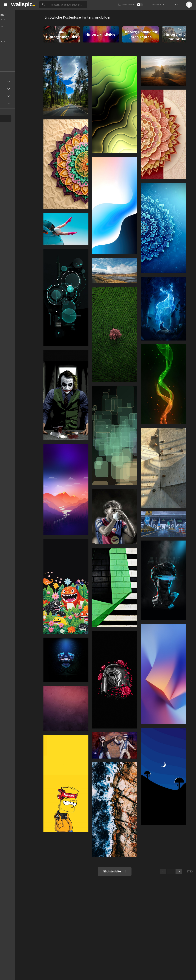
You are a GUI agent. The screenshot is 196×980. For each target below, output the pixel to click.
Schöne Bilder (15, 36)
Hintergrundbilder (108, 34)
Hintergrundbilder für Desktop (21, 29)
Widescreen (14, 103)
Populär (14, 66)
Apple (10, 89)
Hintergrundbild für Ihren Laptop (148, 34)
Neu (12, 59)
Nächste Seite (122, 871)
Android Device (16, 96)
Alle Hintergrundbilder (21, 15)
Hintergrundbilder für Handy (21, 22)
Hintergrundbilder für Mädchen (21, 44)
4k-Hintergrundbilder (69, 34)
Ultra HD (12, 82)
